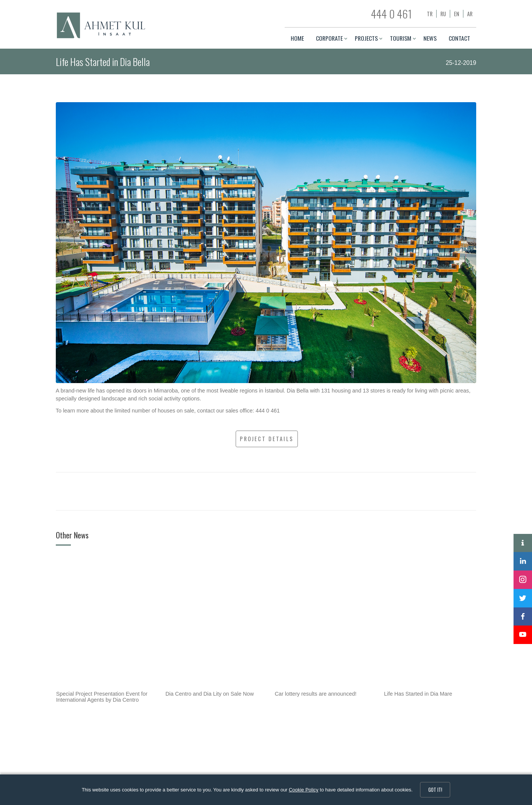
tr (430, 14)
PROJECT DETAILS (267, 439)
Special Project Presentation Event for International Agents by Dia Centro (102, 697)
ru (443, 14)
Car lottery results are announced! (316, 694)
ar (470, 14)
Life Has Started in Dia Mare (418, 694)
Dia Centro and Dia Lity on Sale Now (210, 694)
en (457, 14)
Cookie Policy (304, 790)
